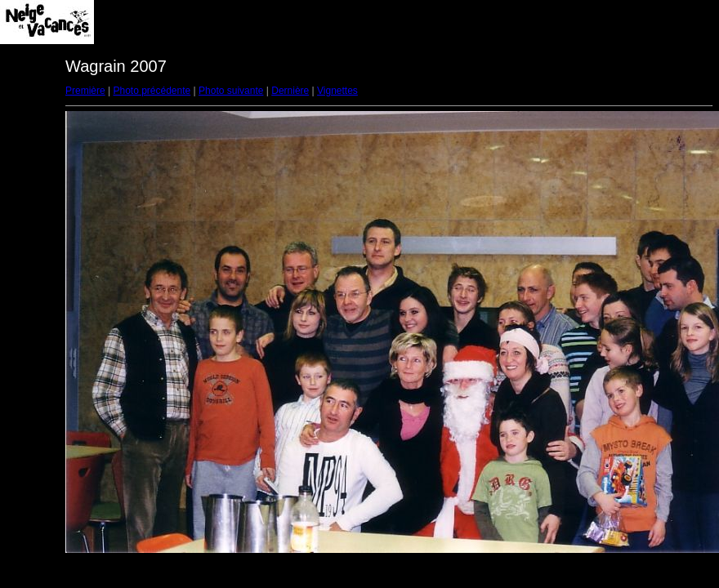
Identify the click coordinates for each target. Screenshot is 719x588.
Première (85, 91)
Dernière (290, 91)
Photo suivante (231, 91)
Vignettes (337, 91)
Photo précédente (152, 91)
